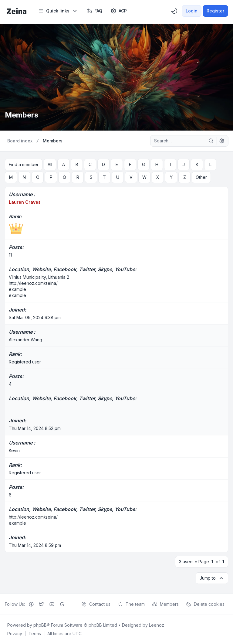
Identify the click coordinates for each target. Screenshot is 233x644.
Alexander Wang (25, 340)
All (50, 164)
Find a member (24, 164)
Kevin (14, 450)
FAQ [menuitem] (94, 11)
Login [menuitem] (192, 11)
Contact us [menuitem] (96, 604)
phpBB (40, 625)
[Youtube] (52, 604)
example (17, 289)
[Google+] (62, 604)
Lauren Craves (25, 202)
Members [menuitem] (165, 604)
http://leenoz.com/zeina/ (33, 283)
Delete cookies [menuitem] (205, 604)
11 (10, 255)
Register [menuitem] (215, 11)
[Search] (211, 141)
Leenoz (157, 625)
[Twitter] (42, 604)
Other (201, 177)
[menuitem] (58, 11)
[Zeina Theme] (17, 11)
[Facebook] (31, 604)
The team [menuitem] (131, 604)
